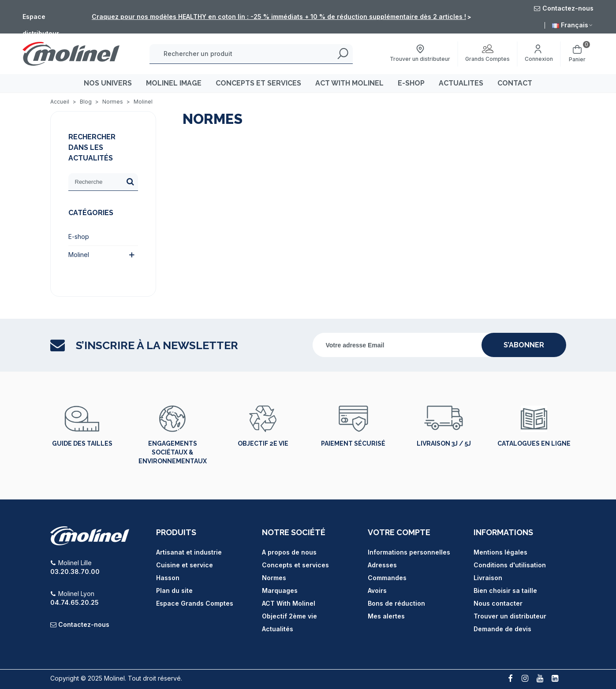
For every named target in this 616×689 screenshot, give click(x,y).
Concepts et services (295, 565)
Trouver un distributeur (510, 616)
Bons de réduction (396, 603)
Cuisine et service (185, 565)
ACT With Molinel (289, 603)
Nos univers (108, 83)
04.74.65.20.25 (75, 602)
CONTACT (515, 83)
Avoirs (377, 590)
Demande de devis (502, 629)
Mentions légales (500, 552)
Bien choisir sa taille (505, 590)
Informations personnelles (409, 552)
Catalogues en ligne (534, 443)
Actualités (278, 629)
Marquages (280, 590)
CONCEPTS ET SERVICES (258, 83)
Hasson (168, 578)
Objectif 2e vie (263, 443)
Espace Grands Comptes (195, 603)
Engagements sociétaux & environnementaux (173, 452)
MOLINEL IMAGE (174, 83)
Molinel (79, 255)
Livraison (488, 578)
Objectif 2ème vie (289, 616)
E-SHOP (411, 83)
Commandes (387, 578)
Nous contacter (498, 603)
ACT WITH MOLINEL (349, 83)
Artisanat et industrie (189, 552)
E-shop (79, 236)
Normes (274, 578)
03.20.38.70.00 (75, 572)
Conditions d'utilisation (510, 565)
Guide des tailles (82, 443)
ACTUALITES (461, 83)
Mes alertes (386, 616)
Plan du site (174, 590)
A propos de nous (289, 552)
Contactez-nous (84, 624)
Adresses (382, 565)
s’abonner (524, 345)
